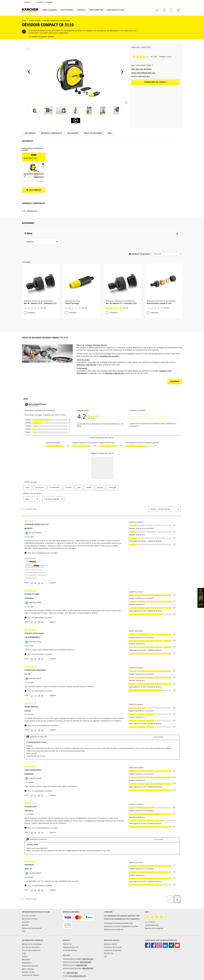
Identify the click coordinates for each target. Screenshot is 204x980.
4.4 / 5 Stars (150, 922)
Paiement (26, 922)
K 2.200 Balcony (30, 211)
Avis (110, 133)
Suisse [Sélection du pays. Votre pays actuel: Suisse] (28, 2)
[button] (29, 72)
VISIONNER (175, 382)
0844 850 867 (88, 969)
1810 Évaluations (152, 925)
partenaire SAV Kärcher (87, 365)
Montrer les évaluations (154, 929)
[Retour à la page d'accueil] (31, 10)
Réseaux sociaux (28, 972)
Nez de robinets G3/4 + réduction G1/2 (40, 304)
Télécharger (34, 190)
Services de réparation (31, 947)
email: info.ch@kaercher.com (143, 73)
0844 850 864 (82, 965)
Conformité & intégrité (31, 975)
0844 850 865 (72, 973)
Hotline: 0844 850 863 (141, 77)
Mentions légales (110, 944)
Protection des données (113, 947)
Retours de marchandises (32, 928)
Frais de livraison (29, 916)
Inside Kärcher (96, 10)
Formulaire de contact (155, 82)
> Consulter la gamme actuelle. (41, 37)
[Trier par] (166, 254)
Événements (27, 963)
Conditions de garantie (113, 950)
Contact (25, 957)
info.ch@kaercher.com (77, 976)
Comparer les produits (139, 254)
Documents (30, 133)
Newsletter (26, 960)
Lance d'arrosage (72, 304)
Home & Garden (49, 10)
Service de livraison (30, 919)
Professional (67, 10)
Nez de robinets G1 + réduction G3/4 (121, 304)
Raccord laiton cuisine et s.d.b (159, 304)
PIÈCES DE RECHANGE (93, 133)
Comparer (32, 313)
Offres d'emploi (28, 969)
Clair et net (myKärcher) (31, 950)
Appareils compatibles (51, 133)
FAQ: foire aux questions (141, 69)
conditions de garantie (109, 356)
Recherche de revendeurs (32, 944)
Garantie (25, 925)
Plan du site (109, 954)
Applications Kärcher (30, 966)
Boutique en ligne (116, 10)
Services (81, 10)
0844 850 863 (88, 959)
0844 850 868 (85, 962)
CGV (23, 932)
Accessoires (73, 133)
